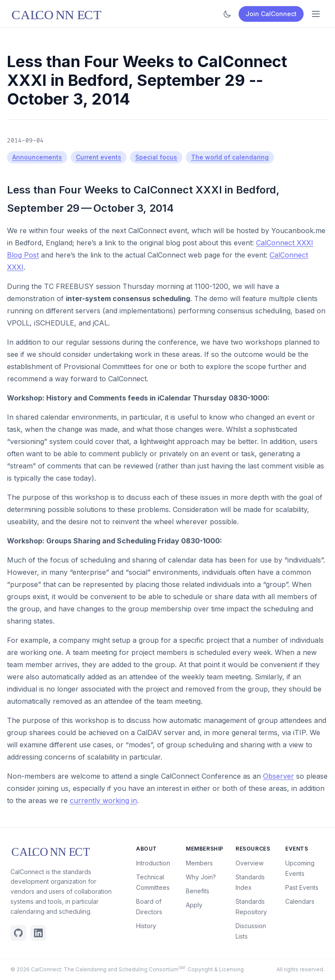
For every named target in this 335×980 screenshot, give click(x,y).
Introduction (153, 863)
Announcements (37, 157)
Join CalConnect (271, 14)
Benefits (198, 891)
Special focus (156, 157)
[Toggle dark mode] (227, 14)
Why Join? (201, 877)
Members (199, 863)
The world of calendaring (230, 157)
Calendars (300, 901)
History (146, 926)
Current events (99, 157)
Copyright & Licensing (216, 969)
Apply (194, 905)
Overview (250, 863)
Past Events (302, 887)
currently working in (103, 800)
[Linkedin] (38, 933)
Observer (279, 776)
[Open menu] (316, 14)
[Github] (18, 933)
